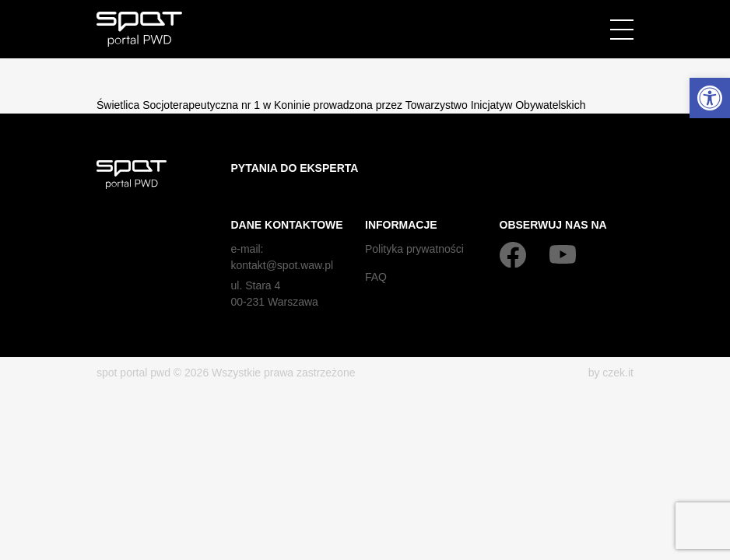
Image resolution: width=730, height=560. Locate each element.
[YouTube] (563, 254)
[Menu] (622, 30)
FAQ (376, 277)
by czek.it (611, 373)
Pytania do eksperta (295, 168)
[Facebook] (513, 254)
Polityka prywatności (414, 249)
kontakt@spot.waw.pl (283, 265)
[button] (710, 98)
